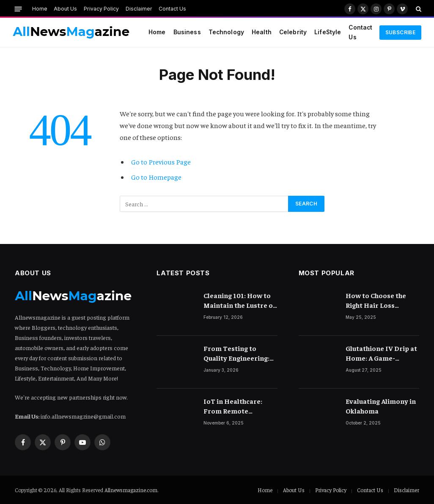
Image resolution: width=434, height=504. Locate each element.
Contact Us (172, 9)
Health (262, 32)
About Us (65, 9)
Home (40, 9)
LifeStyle (328, 32)
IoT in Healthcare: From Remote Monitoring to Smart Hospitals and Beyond (239, 406)
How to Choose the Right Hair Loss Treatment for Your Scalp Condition (378, 300)
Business (187, 32)
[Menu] (18, 9)
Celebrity (293, 32)
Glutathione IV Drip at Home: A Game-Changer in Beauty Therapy (381, 353)
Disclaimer (139, 9)
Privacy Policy (101, 9)
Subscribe (400, 32)
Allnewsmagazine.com (131, 490)
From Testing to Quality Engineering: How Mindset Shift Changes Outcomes (236, 353)
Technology (226, 32)
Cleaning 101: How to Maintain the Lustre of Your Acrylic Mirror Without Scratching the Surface (239, 300)
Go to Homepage (156, 177)
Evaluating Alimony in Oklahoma (381, 406)
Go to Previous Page (161, 162)
